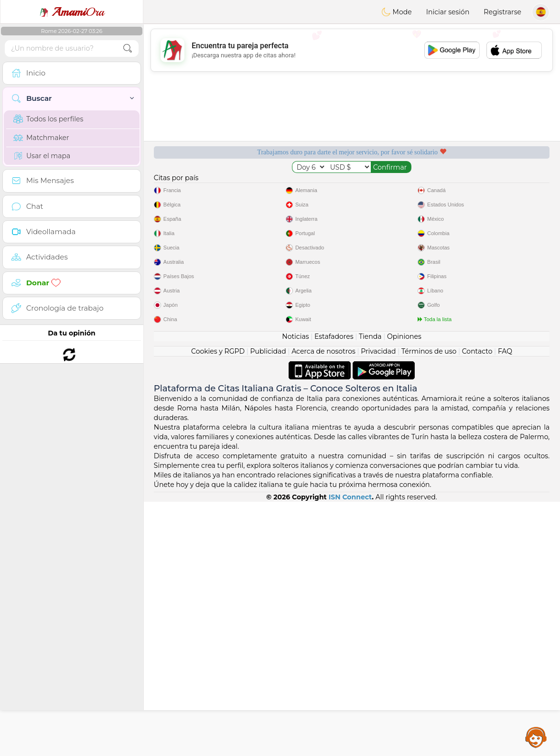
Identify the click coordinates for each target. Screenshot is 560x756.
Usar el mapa (42, 156)
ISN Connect (350, 751)
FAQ (505, 605)
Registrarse (502, 12)
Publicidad (268, 605)
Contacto (477, 605)
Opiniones (404, 591)
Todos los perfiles (48, 119)
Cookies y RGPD (218, 605)
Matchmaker (41, 138)
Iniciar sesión (448, 12)
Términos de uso (429, 605)
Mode (397, 12)
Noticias (295, 591)
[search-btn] (128, 49)
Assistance (536, 737)
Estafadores (334, 591)
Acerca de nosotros (323, 605)
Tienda (370, 591)
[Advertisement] (352, 50)
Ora (72, 12)
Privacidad (378, 605)
